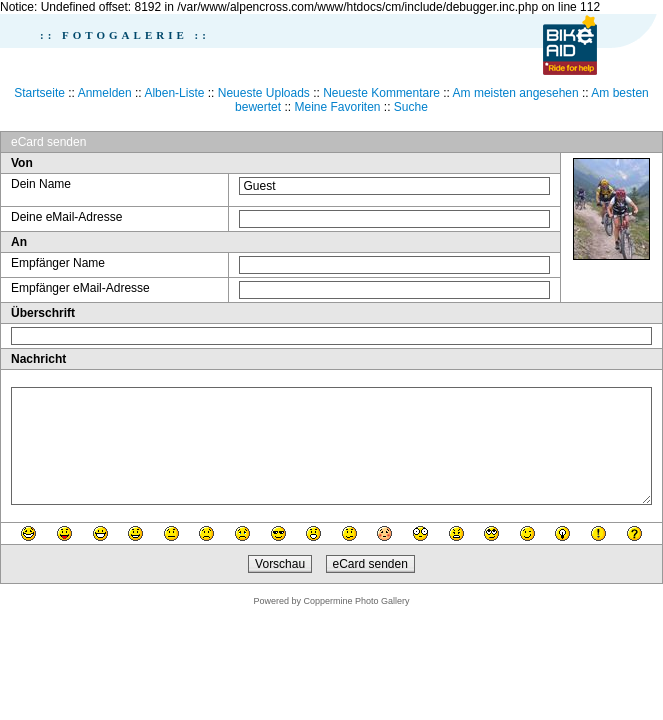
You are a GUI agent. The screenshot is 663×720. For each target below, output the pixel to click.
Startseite (39, 93)
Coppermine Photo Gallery (356, 601)
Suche (411, 107)
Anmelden (105, 93)
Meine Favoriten (337, 107)
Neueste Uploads (264, 93)
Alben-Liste (174, 93)
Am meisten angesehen (516, 93)
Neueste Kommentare (381, 93)
